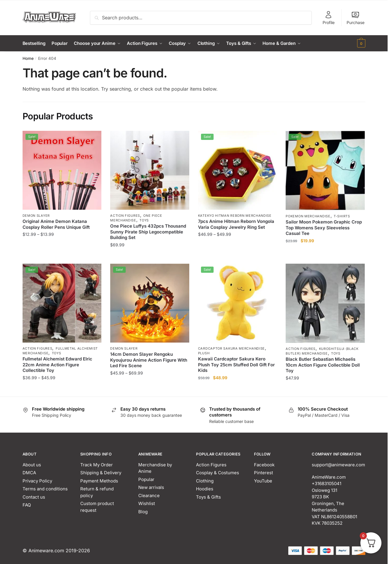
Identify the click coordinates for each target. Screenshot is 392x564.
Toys (144, 220)
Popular (146, 479)
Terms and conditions (45, 489)
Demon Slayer (36, 216)
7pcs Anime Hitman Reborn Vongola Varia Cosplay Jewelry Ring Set (236, 224)
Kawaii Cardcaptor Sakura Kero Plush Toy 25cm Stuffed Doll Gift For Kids (236, 365)
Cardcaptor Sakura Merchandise (231, 348)
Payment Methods (99, 481)
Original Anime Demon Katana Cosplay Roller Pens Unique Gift (56, 224)
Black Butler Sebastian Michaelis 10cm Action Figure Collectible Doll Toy (323, 365)
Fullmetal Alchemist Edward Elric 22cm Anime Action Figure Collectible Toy (57, 365)
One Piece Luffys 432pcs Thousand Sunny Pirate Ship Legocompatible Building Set (148, 232)
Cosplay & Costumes (218, 473)
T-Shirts (342, 216)
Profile (329, 18)
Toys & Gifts (208, 497)
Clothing (205, 481)
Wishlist (147, 503)
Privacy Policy (37, 481)
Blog (143, 512)
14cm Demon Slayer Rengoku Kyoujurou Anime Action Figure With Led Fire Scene (149, 360)
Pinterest (264, 473)
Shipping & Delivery (101, 473)
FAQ (27, 505)
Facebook (264, 465)
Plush (204, 353)
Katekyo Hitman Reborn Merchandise (235, 216)
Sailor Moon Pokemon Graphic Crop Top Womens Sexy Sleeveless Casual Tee (324, 228)
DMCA (29, 473)
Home (28, 58)
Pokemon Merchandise (308, 216)
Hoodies (205, 489)
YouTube (263, 481)
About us (32, 465)
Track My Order (97, 465)
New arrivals (151, 487)
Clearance (149, 496)
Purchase (356, 18)
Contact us (34, 497)
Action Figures (125, 216)
